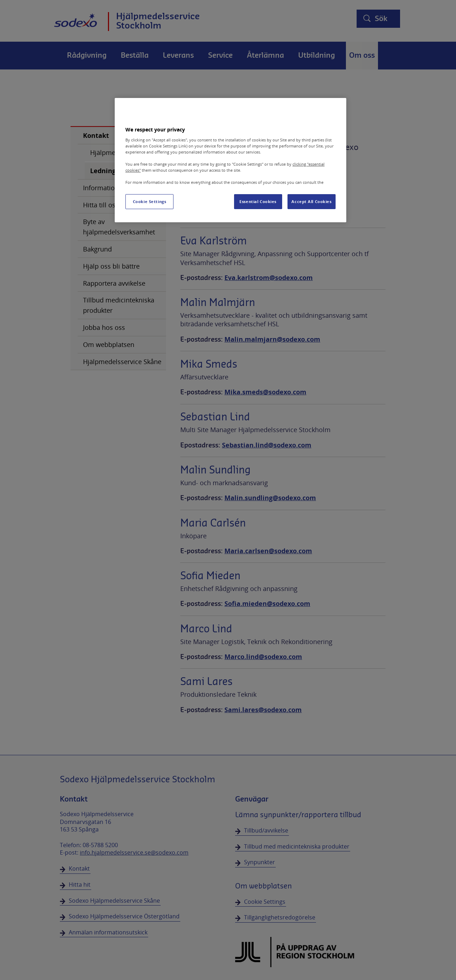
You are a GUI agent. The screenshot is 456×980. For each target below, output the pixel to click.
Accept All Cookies (311, 201)
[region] (230, 160)
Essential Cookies (258, 201)
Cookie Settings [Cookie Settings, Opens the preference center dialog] (150, 201)
